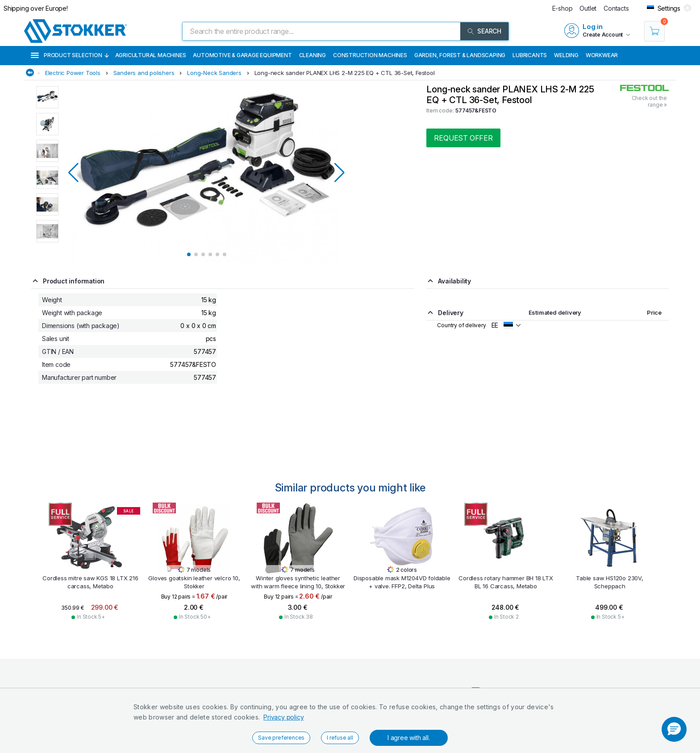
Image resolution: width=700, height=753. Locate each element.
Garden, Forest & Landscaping (460, 55)
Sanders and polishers (144, 73)
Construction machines (370, 55)
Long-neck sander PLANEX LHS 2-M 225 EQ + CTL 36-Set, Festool (345, 73)
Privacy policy (283, 717)
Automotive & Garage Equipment (242, 55)
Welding (566, 55)
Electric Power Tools (73, 73)
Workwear (602, 55)
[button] (674, 729)
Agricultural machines (151, 55)
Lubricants (530, 55)
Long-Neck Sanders (214, 73)
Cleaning (312, 55)
